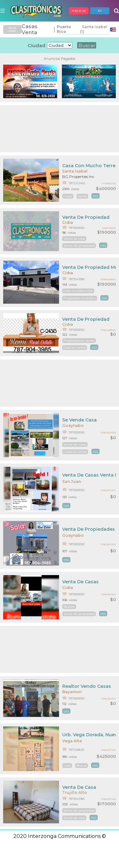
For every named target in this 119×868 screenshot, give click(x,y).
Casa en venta (75, 348)
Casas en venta (75, 452)
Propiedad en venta (79, 341)
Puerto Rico (64, 29)
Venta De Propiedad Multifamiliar (89, 267)
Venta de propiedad (79, 246)
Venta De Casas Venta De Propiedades (89, 475)
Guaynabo (73, 425)
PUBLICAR (79, 11)
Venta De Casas (80, 582)
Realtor (69, 607)
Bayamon (72, 692)
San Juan (72, 482)
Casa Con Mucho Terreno (89, 166)
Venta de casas (75, 444)
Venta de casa (74, 239)
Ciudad (36, 45)
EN (100, 11)
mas (96, 196)
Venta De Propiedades (89, 529)
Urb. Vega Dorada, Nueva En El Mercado (89, 735)
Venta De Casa (79, 787)
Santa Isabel (75, 171)
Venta (82, 196)
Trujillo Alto (75, 792)
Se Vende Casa (79, 420)
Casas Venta (30, 29)
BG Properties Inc (78, 177)
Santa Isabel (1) (94, 29)
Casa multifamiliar (78, 291)
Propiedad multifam (80, 298)
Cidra (68, 222)
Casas (68, 196)
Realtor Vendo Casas (87, 686)
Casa (67, 766)
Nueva (82, 766)
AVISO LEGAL (12, 29)
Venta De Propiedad (86, 217)
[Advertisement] (60, 129)
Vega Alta (72, 741)
